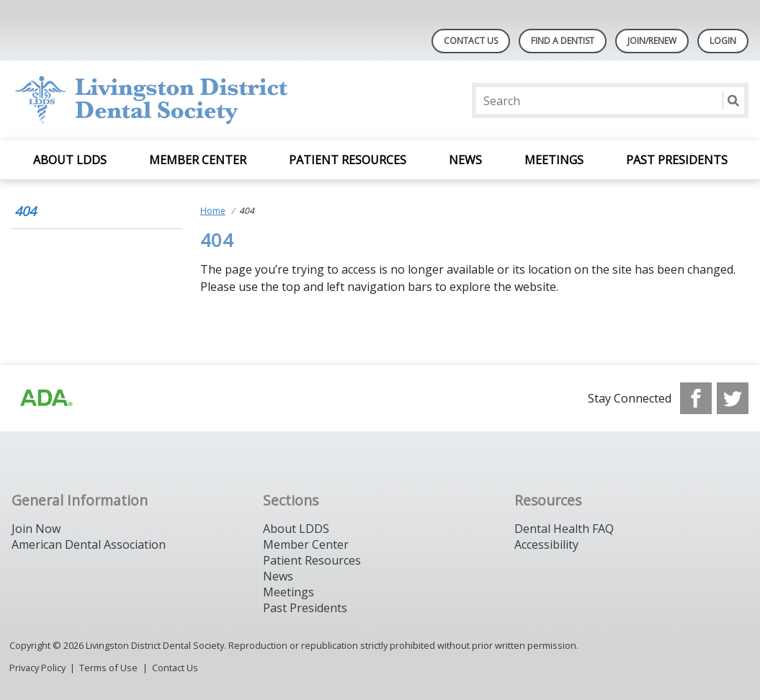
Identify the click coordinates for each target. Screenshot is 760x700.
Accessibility (546, 544)
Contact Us (471, 41)
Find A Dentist (563, 41)
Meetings (554, 160)
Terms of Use (108, 668)
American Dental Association (89, 544)
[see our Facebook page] (696, 398)
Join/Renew (652, 41)
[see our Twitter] (733, 398)
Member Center (198, 160)
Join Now (36, 529)
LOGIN (723, 41)
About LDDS (70, 160)
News (465, 160)
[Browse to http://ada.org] (45, 398)
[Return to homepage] (198, 100)
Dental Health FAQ (564, 529)
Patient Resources (348, 160)
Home (213, 211)
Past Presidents (677, 160)
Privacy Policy (37, 668)
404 (25, 211)
